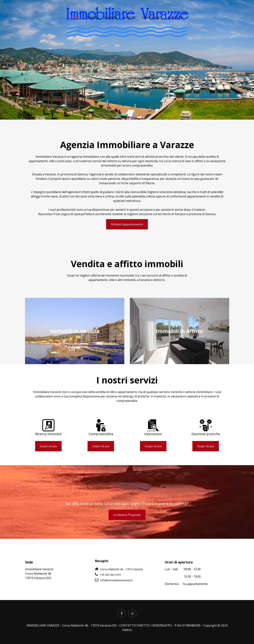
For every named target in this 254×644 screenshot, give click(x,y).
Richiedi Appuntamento (127, 224)
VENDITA (111, 24)
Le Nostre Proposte (127, 515)
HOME (76, 24)
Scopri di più (48, 446)
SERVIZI (92, 24)
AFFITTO (130, 24)
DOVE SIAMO (152, 24)
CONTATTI (175, 24)
